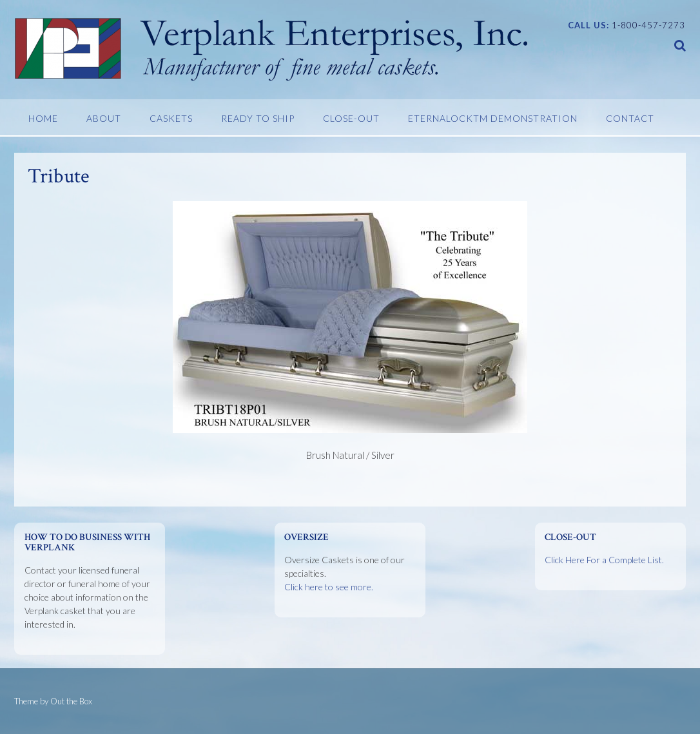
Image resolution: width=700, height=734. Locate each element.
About (104, 118)
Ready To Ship (258, 118)
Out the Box (71, 701)
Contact (630, 118)
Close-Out (351, 118)
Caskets (171, 118)
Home (43, 118)
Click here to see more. (329, 587)
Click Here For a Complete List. (604, 560)
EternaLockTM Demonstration (493, 118)
